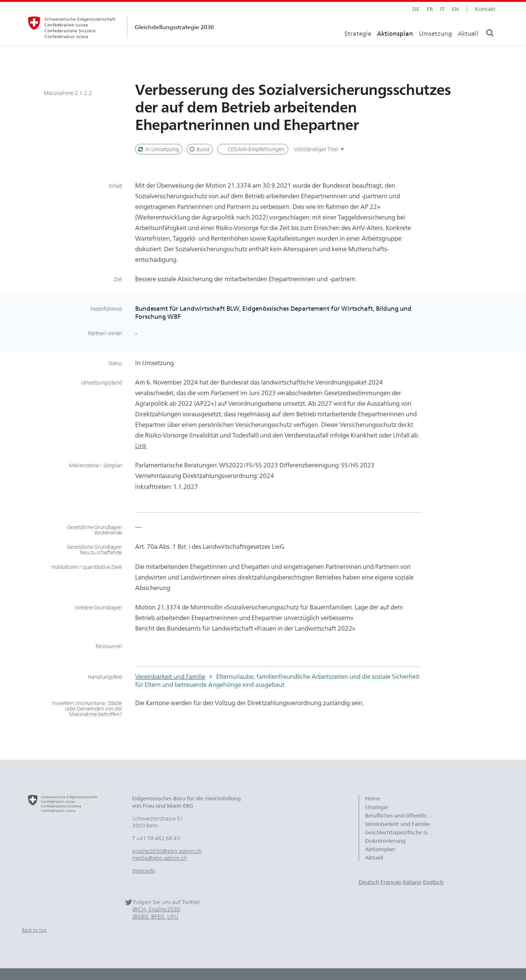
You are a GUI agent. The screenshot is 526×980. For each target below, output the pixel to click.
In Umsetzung (158, 149)
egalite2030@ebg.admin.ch (167, 851)
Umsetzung (435, 46)
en (455, 9)
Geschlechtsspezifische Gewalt (403, 832)
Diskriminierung (385, 841)
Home (373, 798)
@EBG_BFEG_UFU (155, 917)
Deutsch (369, 882)
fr (430, 9)
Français (391, 882)
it (442, 9)
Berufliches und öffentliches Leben (403, 816)
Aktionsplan (395, 46)
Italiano (412, 882)
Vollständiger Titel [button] (320, 149)
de (416, 9)
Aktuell (468, 46)
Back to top (34, 930)
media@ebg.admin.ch (160, 858)
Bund (199, 149)
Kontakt (485, 9)
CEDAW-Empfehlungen (256, 149)
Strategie (358, 46)
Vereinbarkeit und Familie (170, 676)
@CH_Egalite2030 (156, 909)
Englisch (433, 882)
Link (141, 446)
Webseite (144, 871)
